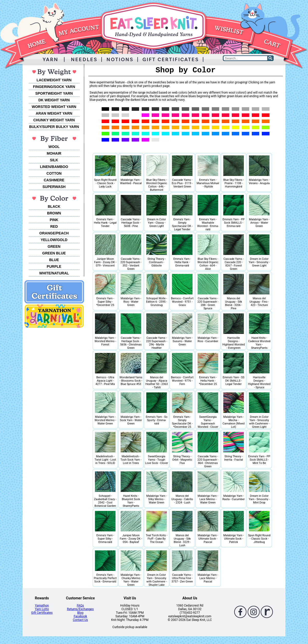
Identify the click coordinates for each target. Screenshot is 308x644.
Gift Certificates (42, 613)
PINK (54, 220)
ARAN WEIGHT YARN (54, 113)
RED (54, 226)
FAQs (80, 606)
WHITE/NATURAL (54, 273)
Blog (80, 613)
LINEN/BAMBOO (54, 167)
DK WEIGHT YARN (54, 100)
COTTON (54, 173)
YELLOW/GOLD (54, 240)
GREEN (54, 246)
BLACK (54, 206)
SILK (54, 160)
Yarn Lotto (42, 609)
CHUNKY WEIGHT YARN (54, 120)
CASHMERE (54, 180)
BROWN (54, 213)
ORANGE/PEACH (54, 233)
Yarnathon (42, 606)
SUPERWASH (54, 187)
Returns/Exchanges (80, 609)
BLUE (54, 260)
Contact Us (80, 620)
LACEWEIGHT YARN (54, 80)
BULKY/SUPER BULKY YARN (54, 127)
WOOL (54, 147)
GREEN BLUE (54, 253)
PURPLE (54, 266)
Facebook (80, 616)
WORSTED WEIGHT (49, 107)
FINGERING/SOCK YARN (54, 87)
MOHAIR (54, 153)
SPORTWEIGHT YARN (54, 93)
